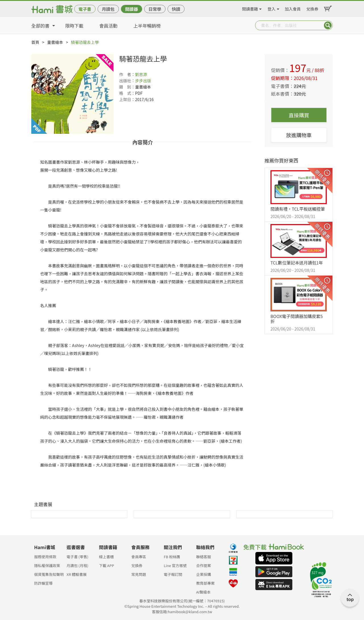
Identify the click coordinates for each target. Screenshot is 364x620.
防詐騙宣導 (43, 583)
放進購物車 (299, 135)
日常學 (155, 9)
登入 (272, 8)
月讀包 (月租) (77, 565)
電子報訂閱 (173, 574)
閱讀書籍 (250, 8)
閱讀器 (132, 9)
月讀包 (108, 9)
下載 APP (106, 565)
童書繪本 (55, 42)
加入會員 (293, 8)
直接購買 (299, 115)
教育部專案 (205, 583)
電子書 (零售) (77, 557)
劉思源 (141, 74)
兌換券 (312, 8)
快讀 (176, 9)
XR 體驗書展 (77, 574)
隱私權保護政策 (47, 565)
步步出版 (143, 81)
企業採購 (204, 574)
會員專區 (139, 557)
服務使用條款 (45, 557)
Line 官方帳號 (175, 565)
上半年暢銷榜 (147, 26)
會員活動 (108, 26)
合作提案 (204, 565)
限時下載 (74, 26)
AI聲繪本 (203, 592)
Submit (328, 25)
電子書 (85, 9)
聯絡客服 (204, 557)
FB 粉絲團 (172, 557)
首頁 (35, 42)
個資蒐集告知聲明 (49, 574)
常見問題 (139, 574)
